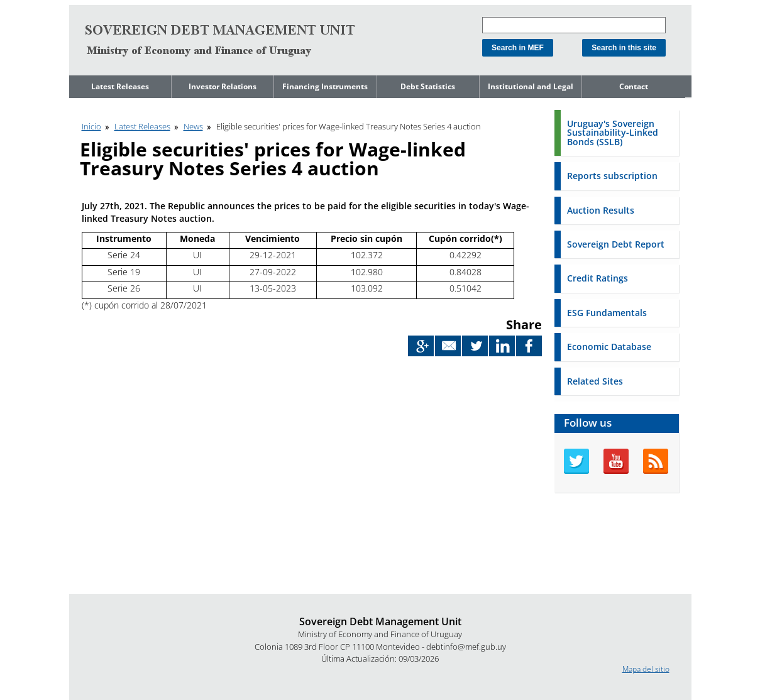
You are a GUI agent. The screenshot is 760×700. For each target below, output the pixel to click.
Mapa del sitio (646, 669)
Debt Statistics (428, 86)
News (193, 126)
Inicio (91, 126)
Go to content (93, 5)
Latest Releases (120, 86)
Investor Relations (223, 86)
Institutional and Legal (531, 86)
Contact (634, 86)
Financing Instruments (325, 86)
